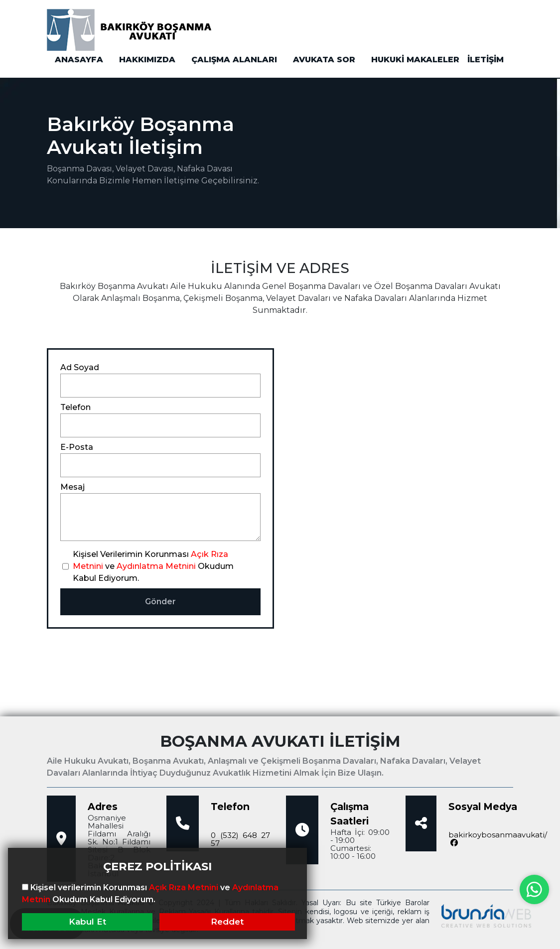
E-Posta (77, 447)
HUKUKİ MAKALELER (415, 60)
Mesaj (72, 487)
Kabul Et (87, 922)
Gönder (160, 602)
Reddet (227, 922)
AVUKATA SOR (324, 60)
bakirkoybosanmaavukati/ (498, 839)
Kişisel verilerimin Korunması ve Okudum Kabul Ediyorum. (150, 893)
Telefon (75, 407)
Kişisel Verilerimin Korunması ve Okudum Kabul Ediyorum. (153, 566)
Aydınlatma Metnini (156, 566)
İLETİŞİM (486, 60)
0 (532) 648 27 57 (240, 839)
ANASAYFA (79, 60)
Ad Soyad (80, 367)
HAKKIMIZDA (147, 60)
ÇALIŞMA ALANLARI (234, 60)
